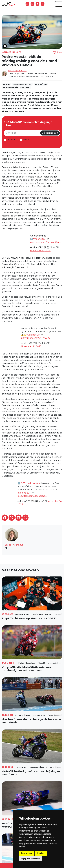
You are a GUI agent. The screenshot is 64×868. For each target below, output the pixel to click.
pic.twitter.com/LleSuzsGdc (32, 496)
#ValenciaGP (40, 239)
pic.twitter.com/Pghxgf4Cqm (46, 242)
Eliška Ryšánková (17, 71)
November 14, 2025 (40, 251)
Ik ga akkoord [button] (27, 853)
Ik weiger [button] (41, 853)
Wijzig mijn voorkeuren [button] (31, 859)
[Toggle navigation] (59, 4)
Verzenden (50, 133)
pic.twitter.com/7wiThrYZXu (36, 338)
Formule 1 (12, 140)
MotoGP (28, 140)
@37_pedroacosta (30, 483)
